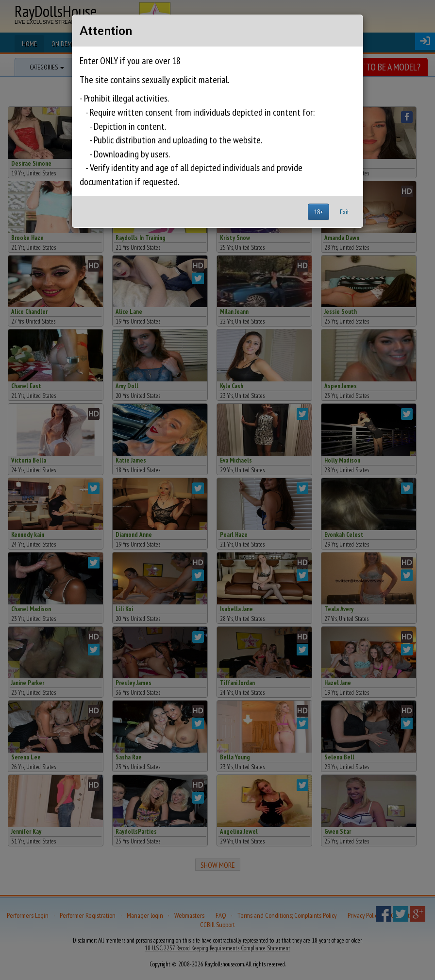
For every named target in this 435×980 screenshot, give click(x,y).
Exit (344, 212)
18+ (318, 212)
